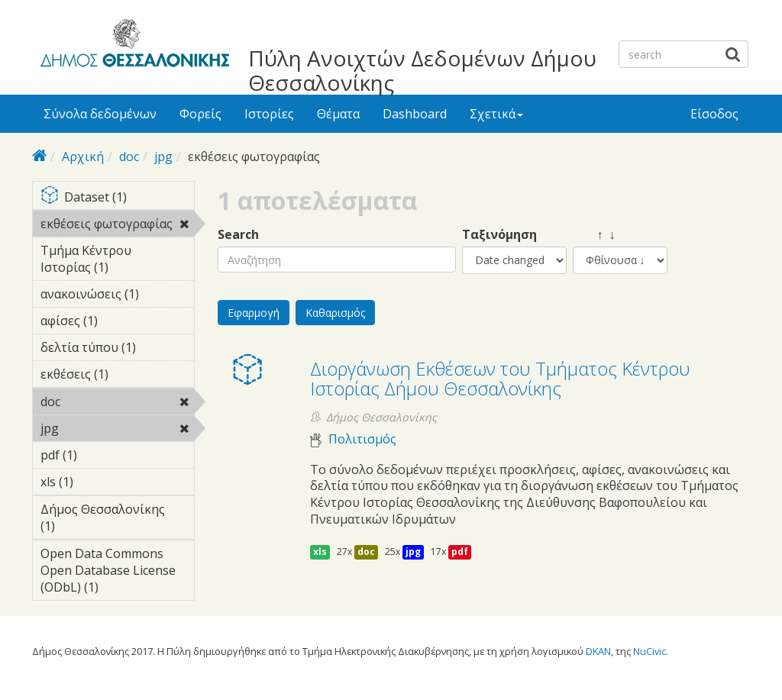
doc (129, 156)
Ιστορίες (269, 114)
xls (320, 552)
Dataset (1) (117, 198)
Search (238, 235)
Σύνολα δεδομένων (100, 114)
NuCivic (650, 651)
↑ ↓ (594, 235)
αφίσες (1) (117, 323)
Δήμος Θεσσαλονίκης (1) (117, 520)
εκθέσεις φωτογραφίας (117, 226)
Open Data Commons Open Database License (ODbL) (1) (117, 573)
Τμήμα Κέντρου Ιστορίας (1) (117, 261)
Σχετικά (496, 114)
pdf (460, 552)
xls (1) (97, 482)
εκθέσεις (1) (117, 376)
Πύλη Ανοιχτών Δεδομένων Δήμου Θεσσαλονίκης (422, 70)
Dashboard (415, 114)
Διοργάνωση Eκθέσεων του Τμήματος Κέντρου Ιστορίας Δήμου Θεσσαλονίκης (500, 378)
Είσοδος (714, 114)
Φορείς (200, 114)
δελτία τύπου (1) (117, 350)
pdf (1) (101, 455)
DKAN (598, 651)
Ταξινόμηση (499, 235)
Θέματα (338, 114)
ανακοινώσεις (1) (117, 296)
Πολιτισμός (362, 439)
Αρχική (83, 156)
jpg (163, 156)
